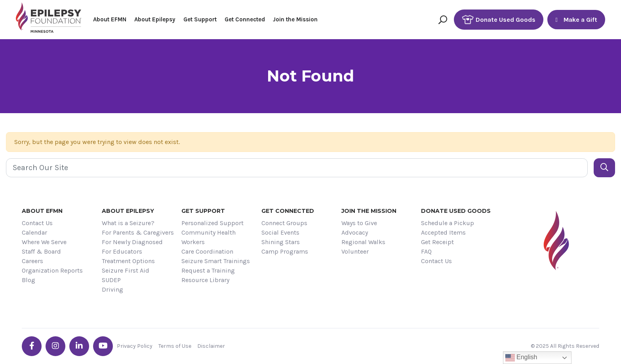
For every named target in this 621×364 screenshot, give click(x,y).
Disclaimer (211, 346)
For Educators (122, 251)
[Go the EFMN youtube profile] (103, 346)
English (521, 358)
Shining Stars (281, 242)
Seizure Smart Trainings (216, 261)
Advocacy (355, 232)
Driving (112, 289)
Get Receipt (437, 242)
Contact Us (37, 223)
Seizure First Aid (126, 270)
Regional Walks (363, 242)
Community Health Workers (209, 237)
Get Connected (245, 19)
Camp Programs (285, 251)
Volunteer (355, 251)
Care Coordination (207, 251)
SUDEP (111, 280)
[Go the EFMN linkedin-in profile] (79, 346)
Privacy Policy (135, 346)
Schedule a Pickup (448, 223)
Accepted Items (443, 232)
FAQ (426, 251)
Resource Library (205, 280)
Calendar (34, 232)
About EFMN (110, 19)
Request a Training (208, 270)
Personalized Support (212, 223)
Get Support (200, 19)
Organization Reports (52, 270)
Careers (32, 261)
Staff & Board (41, 251)
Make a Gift (576, 20)
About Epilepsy (155, 19)
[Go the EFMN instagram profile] (55, 346)
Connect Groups (284, 223)
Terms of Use (175, 346)
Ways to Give (359, 223)
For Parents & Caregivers (138, 232)
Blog (29, 280)
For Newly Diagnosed (132, 242)
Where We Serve (44, 242)
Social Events (280, 232)
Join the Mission (295, 19)
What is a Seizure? (128, 223)
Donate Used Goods (499, 20)
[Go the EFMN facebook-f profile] (32, 346)
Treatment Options (128, 261)
